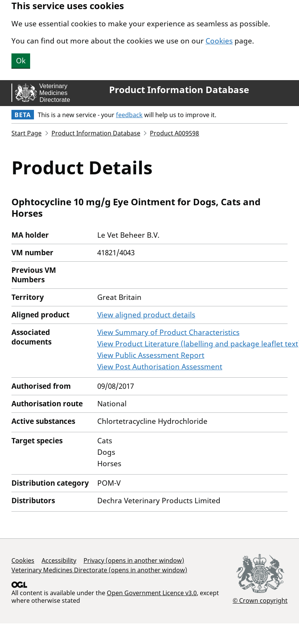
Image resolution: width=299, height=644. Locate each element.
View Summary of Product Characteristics (168, 332)
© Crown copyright (260, 600)
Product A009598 (174, 133)
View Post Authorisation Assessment (160, 367)
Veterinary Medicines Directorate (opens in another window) (99, 570)
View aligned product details (146, 315)
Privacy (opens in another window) (134, 560)
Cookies (219, 41)
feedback (129, 115)
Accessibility (59, 560)
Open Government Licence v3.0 (152, 593)
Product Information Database (179, 90)
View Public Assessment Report (151, 355)
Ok (21, 61)
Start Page (27, 133)
